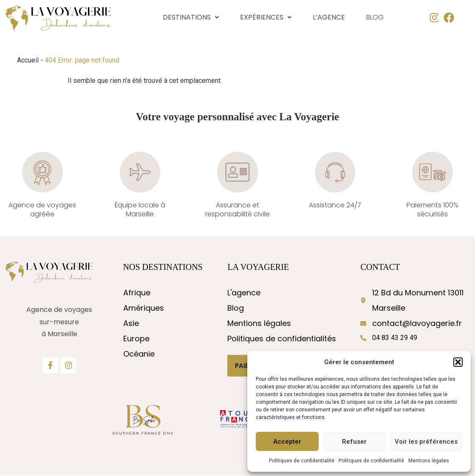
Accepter (287, 442)
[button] (458, 362)
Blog (375, 18)
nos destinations (163, 267)
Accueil (28, 60)
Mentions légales (429, 461)
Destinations (191, 17)
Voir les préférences (426, 442)
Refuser (354, 442)
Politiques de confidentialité (302, 461)
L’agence (329, 17)
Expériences (266, 17)
